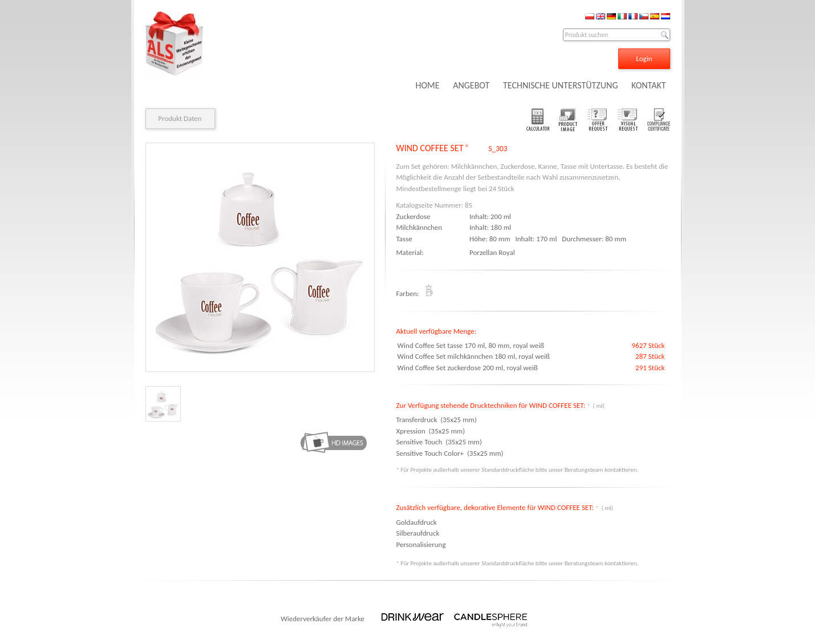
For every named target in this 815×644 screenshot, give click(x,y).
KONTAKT (648, 85)
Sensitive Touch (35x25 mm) (439, 442)
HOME (427, 85)
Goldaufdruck (417, 522)
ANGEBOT (471, 85)
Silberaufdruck (418, 533)
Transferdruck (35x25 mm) (437, 420)
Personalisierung (421, 544)
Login (644, 58)
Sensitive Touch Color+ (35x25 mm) (450, 453)
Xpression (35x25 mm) (431, 431)
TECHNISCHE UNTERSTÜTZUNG (561, 85)
